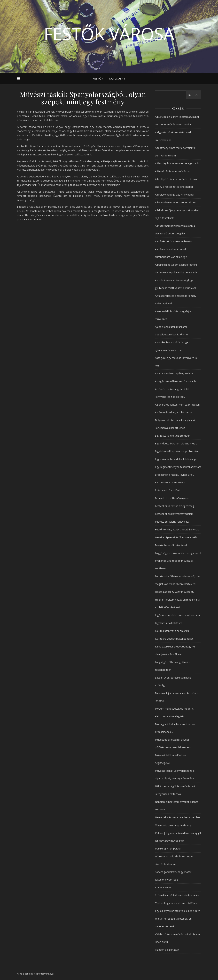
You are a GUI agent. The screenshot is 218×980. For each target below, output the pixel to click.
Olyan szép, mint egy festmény (173, 825)
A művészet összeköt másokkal (174, 241)
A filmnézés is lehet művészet (173, 171)
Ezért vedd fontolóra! (168, 490)
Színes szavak (163, 887)
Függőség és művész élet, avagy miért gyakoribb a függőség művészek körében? (178, 561)
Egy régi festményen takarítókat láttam (178, 467)
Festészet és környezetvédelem (174, 514)
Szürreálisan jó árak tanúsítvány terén (177, 895)
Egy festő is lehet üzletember (172, 436)
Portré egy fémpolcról (168, 848)
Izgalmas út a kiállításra (169, 623)
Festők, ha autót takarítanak (171, 545)
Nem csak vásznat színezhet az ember (178, 817)
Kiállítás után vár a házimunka (172, 631)
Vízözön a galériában (167, 950)
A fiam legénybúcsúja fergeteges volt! (177, 163)
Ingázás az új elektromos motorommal (178, 615)
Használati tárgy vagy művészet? (175, 592)
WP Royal (49, 974)
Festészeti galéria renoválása (172, 522)
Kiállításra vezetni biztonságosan (174, 639)
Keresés (193, 95)
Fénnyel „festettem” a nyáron (172, 498)
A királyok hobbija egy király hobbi (174, 194)
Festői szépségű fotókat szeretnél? (176, 537)
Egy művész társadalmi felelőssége (176, 459)
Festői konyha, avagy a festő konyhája (177, 529)
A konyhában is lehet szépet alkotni (176, 202)
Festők (98, 78)
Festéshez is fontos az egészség (175, 506)
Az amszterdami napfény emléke (174, 373)
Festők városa (109, 34)
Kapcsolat (117, 78)
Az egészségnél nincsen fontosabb (175, 381)
